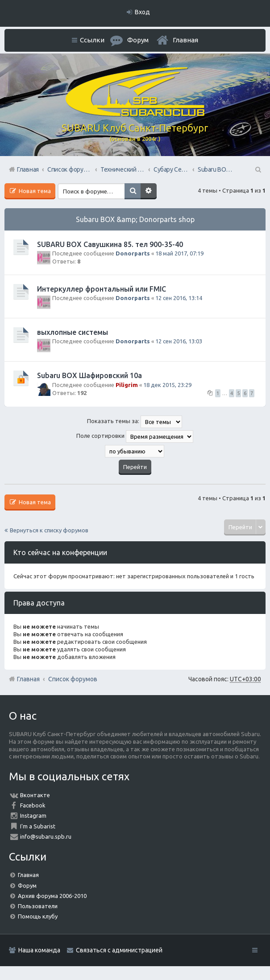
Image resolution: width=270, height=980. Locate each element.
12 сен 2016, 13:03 (179, 341)
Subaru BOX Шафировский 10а (89, 375)
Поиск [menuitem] (258, 169)
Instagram (33, 815)
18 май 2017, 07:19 (179, 253)
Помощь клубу (38, 916)
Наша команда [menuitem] (39, 950)
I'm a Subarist (38, 826)
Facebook (33, 805)
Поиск (133, 191)
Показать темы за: (135, 422)
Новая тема (34, 191)
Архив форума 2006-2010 (52, 896)
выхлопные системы (73, 332)
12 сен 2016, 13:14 (179, 298)
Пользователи (38, 906)
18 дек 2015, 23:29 (167, 385)
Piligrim (127, 385)
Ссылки (92, 40)
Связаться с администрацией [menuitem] (119, 950)
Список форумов (73, 679)
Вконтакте (35, 795)
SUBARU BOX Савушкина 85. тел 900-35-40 (110, 244)
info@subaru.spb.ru (46, 836)
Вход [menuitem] (142, 12)
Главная (185, 40)
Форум (27, 885)
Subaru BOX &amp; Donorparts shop (135, 219)
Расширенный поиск (149, 191)
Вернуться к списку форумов (49, 530)
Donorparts (133, 253)
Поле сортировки (135, 436)
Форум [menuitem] (138, 40)
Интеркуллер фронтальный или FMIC (102, 289)
